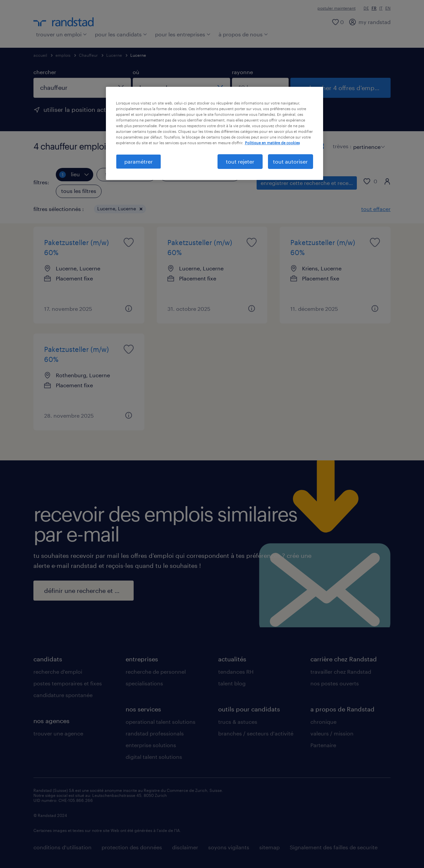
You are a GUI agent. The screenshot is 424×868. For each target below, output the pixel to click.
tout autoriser (290, 161)
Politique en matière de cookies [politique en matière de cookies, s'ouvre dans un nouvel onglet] (272, 143)
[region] (215, 133)
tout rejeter (240, 161)
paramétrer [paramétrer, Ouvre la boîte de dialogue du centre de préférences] (138, 161)
